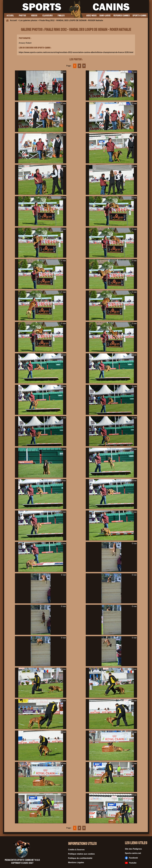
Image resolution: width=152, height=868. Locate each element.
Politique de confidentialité (80, 858)
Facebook (131, 858)
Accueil (14, 20)
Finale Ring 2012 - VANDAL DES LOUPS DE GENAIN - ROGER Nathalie (71, 20)
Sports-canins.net (133, 853)
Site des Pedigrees (133, 849)
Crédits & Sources (76, 850)
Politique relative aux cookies (81, 854)
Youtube (131, 863)
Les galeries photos (28, 20)
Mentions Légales (76, 862)
